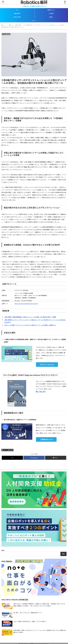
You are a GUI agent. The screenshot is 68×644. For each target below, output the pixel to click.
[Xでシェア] (12, 458)
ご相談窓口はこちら (46, 439)
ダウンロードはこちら (47, 365)
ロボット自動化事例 (7, 450)
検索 (3, 550)
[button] (56, 458)
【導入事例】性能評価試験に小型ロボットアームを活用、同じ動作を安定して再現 (30, 317)
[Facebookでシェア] (34, 458)
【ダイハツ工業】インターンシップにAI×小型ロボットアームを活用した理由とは (30, 325)
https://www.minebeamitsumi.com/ (26, 304)
